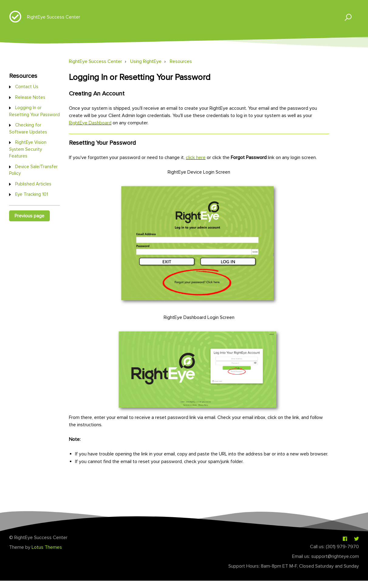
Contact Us (27, 87)
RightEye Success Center (54, 17)
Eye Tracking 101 (32, 194)
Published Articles (33, 184)
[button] (345, 17)
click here (196, 157)
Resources (181, 61)
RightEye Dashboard (90, 123)
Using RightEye (146, 61)
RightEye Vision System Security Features (28, 149)
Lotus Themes (47, 547)
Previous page (29, 216)
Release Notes (30, 97)
